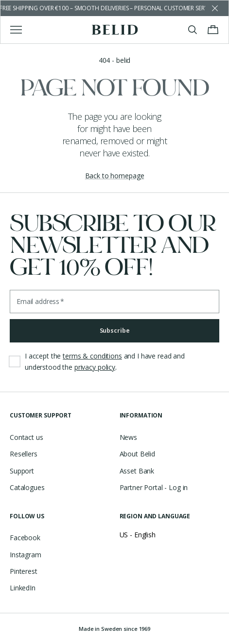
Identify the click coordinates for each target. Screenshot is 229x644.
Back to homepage (115, 176)
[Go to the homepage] (114, 30)
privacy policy (95, 367)
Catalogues (27, 487)
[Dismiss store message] (215, 8)
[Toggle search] (193, 30)
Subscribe (115, 331)
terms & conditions (92, 356)
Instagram (26, 555)
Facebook (25, 538)
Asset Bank (137, 471)
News (128, 437)
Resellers (24, 454)
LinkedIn (23, 588)
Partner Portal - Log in (154, 487)
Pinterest (24, 571)
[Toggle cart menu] (213, 30)
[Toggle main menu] (16, 30)
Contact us (26, 437)
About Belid (137, 454)
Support (22, 471)
